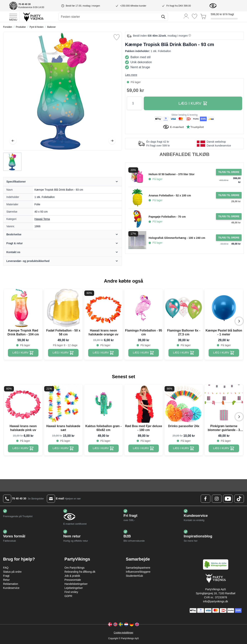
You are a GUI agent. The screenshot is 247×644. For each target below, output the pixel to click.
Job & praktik (72, 576)
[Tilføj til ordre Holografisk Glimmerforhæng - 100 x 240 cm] (229, 238)
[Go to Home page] (33, 17)
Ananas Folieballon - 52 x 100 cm (170, 195)
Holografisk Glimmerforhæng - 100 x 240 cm (177, 238)
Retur (6, 580)
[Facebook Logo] (206, 499)
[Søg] (163, 17)
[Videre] (112, 141)
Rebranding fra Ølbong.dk (80, 572)
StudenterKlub (134, 576)
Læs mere (131, 75)
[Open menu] (13, 17)
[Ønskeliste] (195, 16)
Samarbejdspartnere (138, 568)
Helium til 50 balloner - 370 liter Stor (172, 174)
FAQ (6, 568)
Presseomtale (73, 580)
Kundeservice (11, 588)
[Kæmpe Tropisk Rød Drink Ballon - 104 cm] (23, 353)
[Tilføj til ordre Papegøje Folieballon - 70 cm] (229, 216)
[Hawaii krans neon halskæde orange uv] (104, 353)
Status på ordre (12, 572)
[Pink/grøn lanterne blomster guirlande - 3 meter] (224, 448)
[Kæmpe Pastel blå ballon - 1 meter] (224, 353)
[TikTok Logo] (239, 499)
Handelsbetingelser (76, 584)
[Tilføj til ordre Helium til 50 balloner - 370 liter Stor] (229, 172)
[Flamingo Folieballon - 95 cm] (144, 353)
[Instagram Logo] (217, 499)
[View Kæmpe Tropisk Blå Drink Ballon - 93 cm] (12, 162)
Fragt (6, 576)
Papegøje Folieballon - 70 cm (167, 217)
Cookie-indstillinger (123, 633)
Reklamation (11, 584)
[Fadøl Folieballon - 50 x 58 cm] (63, 353)
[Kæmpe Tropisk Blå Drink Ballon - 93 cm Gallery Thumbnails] (12, 162)
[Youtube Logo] (228, 499)
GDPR (68, 596)
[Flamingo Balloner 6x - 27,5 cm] (184, 353)
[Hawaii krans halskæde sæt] (63, 448)
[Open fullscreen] (63, 91)
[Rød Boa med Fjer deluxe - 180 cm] (144, 448)
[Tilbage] (13, 141)
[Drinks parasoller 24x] (184, 448)
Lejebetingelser (74, 588)
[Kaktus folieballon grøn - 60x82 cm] (104, 448)
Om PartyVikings (74, 568)
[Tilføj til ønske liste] (117, 37)
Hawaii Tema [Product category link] (42, 219)
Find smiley (71, 592)
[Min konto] (186, 16)
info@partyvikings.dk (215, 601)
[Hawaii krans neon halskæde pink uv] (23, 448)
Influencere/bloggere (138, 572)
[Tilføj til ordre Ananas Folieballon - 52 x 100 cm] (229, 195)
